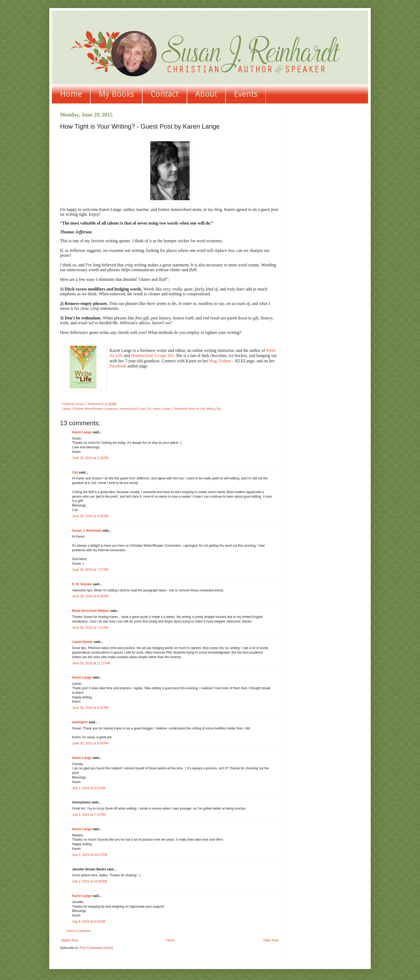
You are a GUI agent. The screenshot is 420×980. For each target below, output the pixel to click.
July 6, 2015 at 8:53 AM (89, 922)
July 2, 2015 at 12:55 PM (90, 881)
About (206, 94)
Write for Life (197, 409)
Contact (165, 94)
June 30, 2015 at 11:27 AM (91, 663)
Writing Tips (214, 409)
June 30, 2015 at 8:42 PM (90, 708)
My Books (116, 94)
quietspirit (80, 722)
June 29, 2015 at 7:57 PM (90, 570)
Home (71, 94)
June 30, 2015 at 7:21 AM (90, 628)
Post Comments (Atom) (96, 948)
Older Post (271, 940)
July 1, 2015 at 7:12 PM (89, 815)
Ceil (75, 472)
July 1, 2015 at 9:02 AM (89, 788)
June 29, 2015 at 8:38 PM (90, 596)
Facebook (118, 366)
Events (246, 94)
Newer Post (70, 940)
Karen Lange (82, 432)
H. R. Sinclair (82, 584)
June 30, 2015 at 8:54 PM (90, 743)
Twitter (225, 361)
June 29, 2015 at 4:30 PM (90, 516)
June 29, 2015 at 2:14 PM (90, 458)
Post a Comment (79, 931)
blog (213, 361)
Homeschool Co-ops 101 (153, 355)
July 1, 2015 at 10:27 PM (90, 855)
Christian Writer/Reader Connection (95, 409)
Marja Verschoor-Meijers (91, 611)
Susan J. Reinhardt (175, 409)
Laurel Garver (82, 642)
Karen (157, 409)
